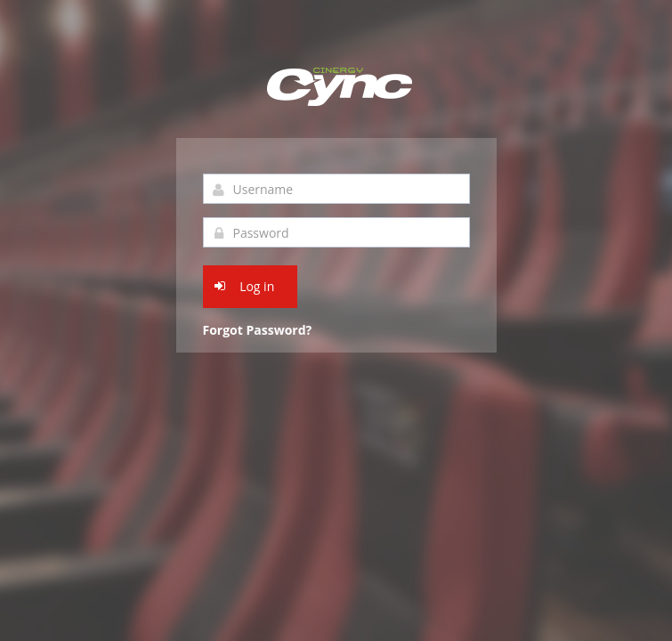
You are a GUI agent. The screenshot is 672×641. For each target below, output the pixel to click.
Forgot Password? (258, 330)
